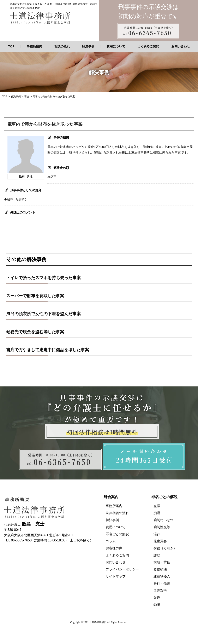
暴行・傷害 (162, 583)
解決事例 (88, 46)
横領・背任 (162, 562)
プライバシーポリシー (122, 569)
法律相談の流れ (117, 513)
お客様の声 (114, 548)
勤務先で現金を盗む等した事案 (35, 332)
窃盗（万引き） (165, 548)
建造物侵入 (162, 576)
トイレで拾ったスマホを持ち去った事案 (43, 278)
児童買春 (160, 541)
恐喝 (157, 605)
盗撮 (157, 506)
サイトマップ (116, 576)
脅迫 (157, 597)
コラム (111, 541)
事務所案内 (34, 46)
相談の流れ (62, 46)
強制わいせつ (163, 520)
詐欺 (157, 555)
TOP (11, 46)
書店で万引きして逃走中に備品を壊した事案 (48, 350)
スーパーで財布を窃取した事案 (35, 296)
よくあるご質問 (148, 46)
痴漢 (157, 513)
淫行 (157, 534)
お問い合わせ (181, 46)
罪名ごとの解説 (117, 534)
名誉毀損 (160, 590)
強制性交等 (162, 527)
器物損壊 (160, 569)
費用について (116, 46)
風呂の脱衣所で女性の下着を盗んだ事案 (43, 314)
